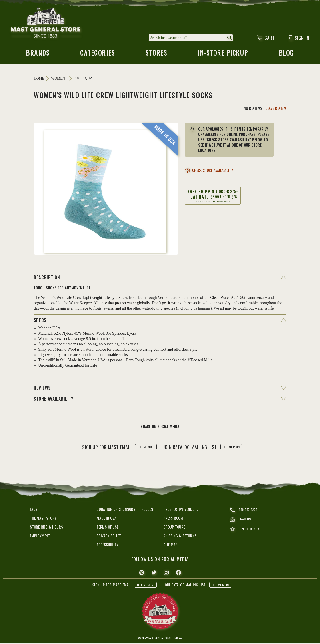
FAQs (34, 510)
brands (37, 54)
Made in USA (107, 519)
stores (156, 54)
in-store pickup (223, 54)
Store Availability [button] (54, 399)
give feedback (245, 531)
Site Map (170, 545)
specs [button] (40, 321)
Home (39, 79)
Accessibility (108, 545)
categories (97, 54)
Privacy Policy (109, 537)
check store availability (209, 171)
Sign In (298, 38)
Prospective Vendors (181, 510)
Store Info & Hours (46, 528)
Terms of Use (108, 528)
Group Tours (174, 528)
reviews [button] (42, 388)
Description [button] (47, 278)
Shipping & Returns (180, 537)
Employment (40, 537)
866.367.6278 (245, 511)
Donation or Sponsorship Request (126, 510)
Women (58, 79)
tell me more (146, 448)
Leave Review (276, 109)
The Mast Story (43, 519)
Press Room (173, 519)
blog (287, 54)
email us (241, 521)
